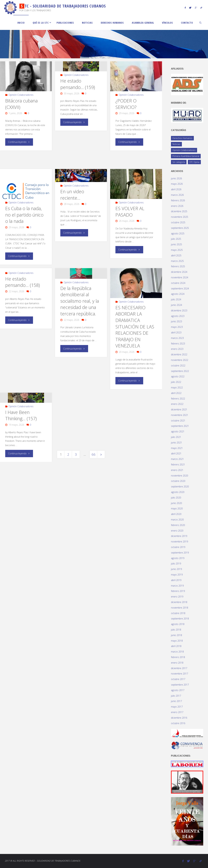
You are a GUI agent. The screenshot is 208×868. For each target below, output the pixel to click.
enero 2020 (177, 531)
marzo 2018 (177, 652)
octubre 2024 (178, 283)
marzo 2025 (177, 261)
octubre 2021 (178, 421)
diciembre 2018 (179, 602)
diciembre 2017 (179, 668)
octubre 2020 (178, 481)
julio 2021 (176, 437)
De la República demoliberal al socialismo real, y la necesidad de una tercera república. (80, 301)
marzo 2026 (177, 195)
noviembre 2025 (180, 217)
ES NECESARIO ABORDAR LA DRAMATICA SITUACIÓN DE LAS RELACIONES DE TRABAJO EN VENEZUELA (135, 326)
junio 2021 (176, 443)
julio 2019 (176, 564)
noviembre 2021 (180, 415)
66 (93, 454)
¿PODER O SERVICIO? (126, 104)
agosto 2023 (178, 316)
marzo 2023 (177, 338)
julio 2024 (176, 299)
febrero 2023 (178, 344)
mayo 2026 (177, 184)
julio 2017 (176, 696)
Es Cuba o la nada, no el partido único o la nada (24, 215)
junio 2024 (176, 305)
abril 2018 (176, 646)
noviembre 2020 (180, 476)
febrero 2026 (178, 200)
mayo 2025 (177, 250)
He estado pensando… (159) (78, 84)
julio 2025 (176, 239)
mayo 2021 (177, 448)
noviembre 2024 (180, 277)
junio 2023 (176, 321)
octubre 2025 (178, 222)
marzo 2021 (177, 459)
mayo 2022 (177, 387)
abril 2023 (176, 332)
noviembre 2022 (180, 360)
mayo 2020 (177, 508)
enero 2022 (177, 404)
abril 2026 (176, 189)
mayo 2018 (177, 641)
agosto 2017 (178, 690)
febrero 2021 (178, 465)
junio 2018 (176, 635)
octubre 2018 (178, 613)
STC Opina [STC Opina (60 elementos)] (194, 162)
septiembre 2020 (180, 486)
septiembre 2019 (180, 553)
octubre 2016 (178, 723)
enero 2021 (177, 470)
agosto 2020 (178, 492)
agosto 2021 (178, 431)
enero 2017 (177, 712)
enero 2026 (177, 206)
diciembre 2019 (179, 536)
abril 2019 (176, 580)
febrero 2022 (178, 399)
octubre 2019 (178, 547)
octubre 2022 (178, 366)
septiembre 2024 (180, 288)
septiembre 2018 (180, 619)
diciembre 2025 (179, 211)
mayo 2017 (177, 707)
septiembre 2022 (180, 371)
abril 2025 (176, 255)
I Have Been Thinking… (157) (21, 415)
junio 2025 (176, 244)
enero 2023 (177, 349)
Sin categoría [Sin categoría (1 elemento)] (179, 162)
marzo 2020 (177, 520)
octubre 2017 (178, 679)
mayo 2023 (177, 327)
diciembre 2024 (179, 272)
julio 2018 (176, 630)
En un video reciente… (72, 195)
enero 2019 (177, 597)
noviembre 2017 (180, 674)
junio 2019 (176, 569)
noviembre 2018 (180, 608)
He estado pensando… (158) (23, 282)
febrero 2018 (178, 657)
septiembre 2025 (180, 228)
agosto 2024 (178, 294)
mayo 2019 (177, 575)
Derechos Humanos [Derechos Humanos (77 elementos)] (182, 138)
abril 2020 (176, 514)
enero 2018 (177, 663)
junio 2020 (176, 503)
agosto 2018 (178, 624)
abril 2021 (176, 453)
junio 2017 (176, 701)
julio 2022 (176, 382)
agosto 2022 (178, 376)
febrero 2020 (178, 525)
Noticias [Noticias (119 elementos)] (176, 144)
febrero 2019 (178, 591)
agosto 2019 (178, 558)
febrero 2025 (178, 266)
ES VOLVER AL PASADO (130, 211)
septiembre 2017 (180, 685)
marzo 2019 (177, 586)
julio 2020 (176, 498)
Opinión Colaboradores (21, 95)
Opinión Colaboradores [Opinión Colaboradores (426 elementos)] (184, 150)
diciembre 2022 (179, 354)
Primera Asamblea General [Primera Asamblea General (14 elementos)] (186, 156)
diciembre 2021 (179, 409)
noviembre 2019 (180, 542)
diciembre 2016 (179, 718)
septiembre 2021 (180, 426)
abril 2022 (176, 393)
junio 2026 (176, 178)
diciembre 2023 (179, 310)
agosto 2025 (178, 233)
